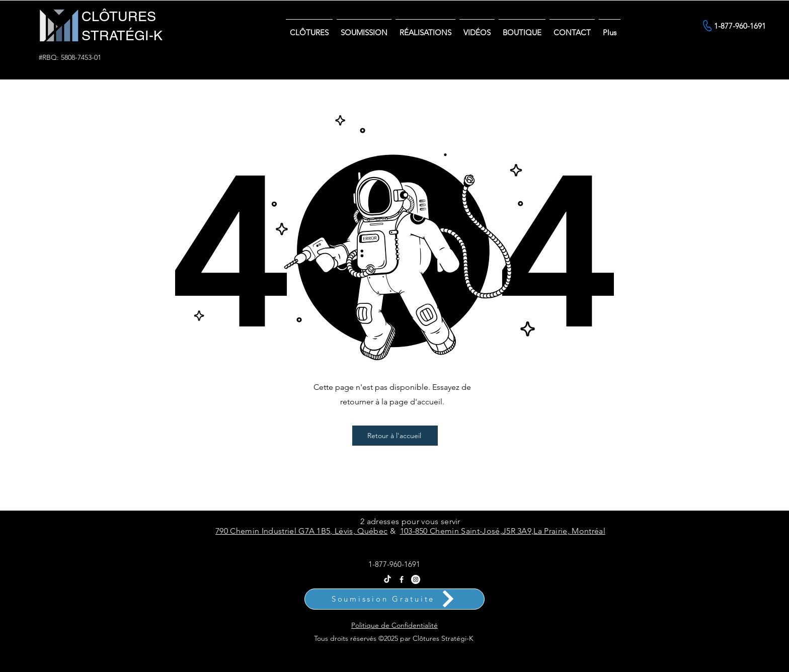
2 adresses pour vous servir (410, 521)
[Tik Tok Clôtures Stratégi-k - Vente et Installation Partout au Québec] (387, 579)
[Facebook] (402, 579)
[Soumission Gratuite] (395, 599)
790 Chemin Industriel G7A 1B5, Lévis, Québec (301, 531)
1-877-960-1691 (394, 564)
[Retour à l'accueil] (395, 436)
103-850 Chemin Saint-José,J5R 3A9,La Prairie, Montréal (503, 531)
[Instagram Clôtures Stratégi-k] (416, 579)
